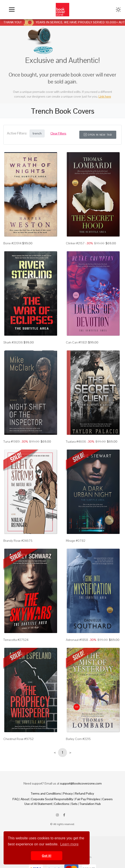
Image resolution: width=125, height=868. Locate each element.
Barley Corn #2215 (78, 739)
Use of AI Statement (38, 804)
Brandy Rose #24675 (18, 541)
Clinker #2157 (75, 243)
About (25, 799)
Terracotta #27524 (16, 640)
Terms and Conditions (46, 793)
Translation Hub (90, 804)
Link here (105, 96)
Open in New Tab (98, 135)
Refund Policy (84, 793)
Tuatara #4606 (76, 441)
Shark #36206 (13, 342)
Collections (62, 804)
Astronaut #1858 (77, 640)
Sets (74, 804)
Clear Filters (58, 133)
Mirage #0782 (76, 541)
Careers (107, 799)
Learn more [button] (69, 844)
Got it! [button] (47, 856)
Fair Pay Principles (88, 799)
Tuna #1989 (12, 441)
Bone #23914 (12, 243)
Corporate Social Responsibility (52, 799)
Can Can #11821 (77, 342)
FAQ (16, 799)
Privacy (68, 793)
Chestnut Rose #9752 (18, 739)
